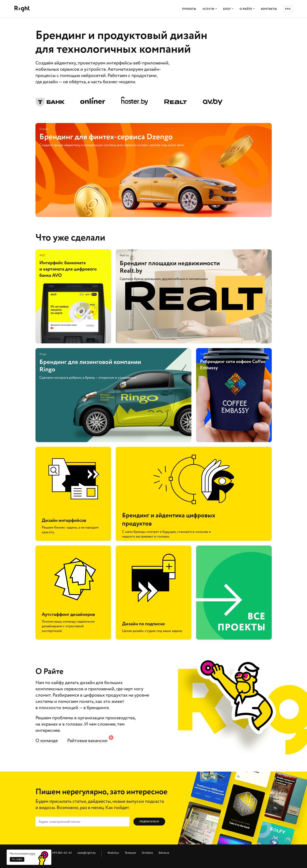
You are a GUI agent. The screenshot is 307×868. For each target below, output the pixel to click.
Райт (22, 9)
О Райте (247, 9)
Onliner (93, 101)
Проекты (189, 9)
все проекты (234, 593)
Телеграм (130, 853)
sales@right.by (86, 853)
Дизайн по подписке (154, 593)
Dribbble (147, 853)
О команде (47, 741)
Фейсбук (113, 853)
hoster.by (135, 101)
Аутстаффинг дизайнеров (73, 593)
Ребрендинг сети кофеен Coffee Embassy (234, 395)
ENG (288, 9)
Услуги (210, 9)
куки (32, 854)
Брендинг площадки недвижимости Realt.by (194, 296)
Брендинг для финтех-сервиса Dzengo (154, 170)
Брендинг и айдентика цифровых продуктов (194, 494)
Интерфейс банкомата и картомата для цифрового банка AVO (73, 296)
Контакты (269, 9)
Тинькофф (50, 101)
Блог (228, 9)
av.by (213, 101)
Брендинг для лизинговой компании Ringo (113, 395)
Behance (164, 853)
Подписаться (149, 822)
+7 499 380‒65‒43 (60, 853)
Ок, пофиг (17, 859)
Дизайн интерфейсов (73, 494)
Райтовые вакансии (87, 741)
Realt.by (176, 101)
